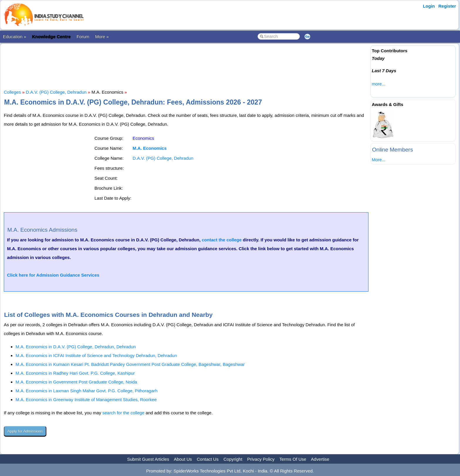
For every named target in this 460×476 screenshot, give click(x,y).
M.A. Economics (150, 148)
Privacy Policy (261, 459)
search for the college (123, 413)
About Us (183, 459)
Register (447, 6)
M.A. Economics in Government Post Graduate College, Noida (76, 382)
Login (429, 6)
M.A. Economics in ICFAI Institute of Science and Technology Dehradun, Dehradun (96, 355)
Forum (83, 37)
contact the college (222, 240)
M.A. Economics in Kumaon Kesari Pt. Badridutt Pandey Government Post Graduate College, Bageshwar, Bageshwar (130, 364)
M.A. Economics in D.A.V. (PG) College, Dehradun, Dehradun (76, 347)
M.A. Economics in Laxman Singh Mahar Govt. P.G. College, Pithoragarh (87, 391)
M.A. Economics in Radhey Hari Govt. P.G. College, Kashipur (75, 373)
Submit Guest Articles (148, 459)
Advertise (320, 459)
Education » (15, 37)
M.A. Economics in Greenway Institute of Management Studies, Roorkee (86, 400)
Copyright (233, 459)
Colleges (12, 92)
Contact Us (208, 459)
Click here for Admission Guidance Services (53, 275)
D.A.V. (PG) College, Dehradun (56, 92)
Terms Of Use (293, 459)
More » (102, 37)
